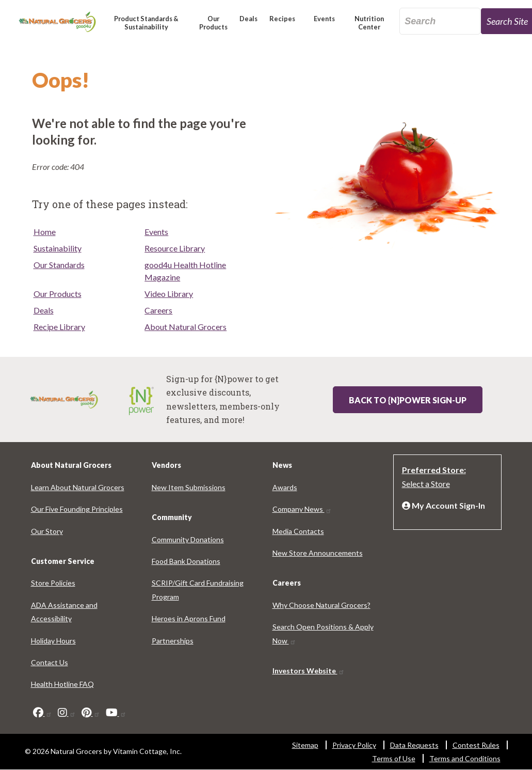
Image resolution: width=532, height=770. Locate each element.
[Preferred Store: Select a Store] (447, 476)
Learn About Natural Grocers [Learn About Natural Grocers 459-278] (78, 487)
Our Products (58, 294)
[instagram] (67, 713)
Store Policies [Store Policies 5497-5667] (53, 583)
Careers (158, 310)
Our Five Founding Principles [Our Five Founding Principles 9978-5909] (77, 509)
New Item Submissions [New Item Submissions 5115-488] (189, 487)
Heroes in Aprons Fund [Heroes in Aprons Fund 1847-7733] (189, 618)
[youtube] (116, 713)
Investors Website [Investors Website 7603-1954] (309, 671)
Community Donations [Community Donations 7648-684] (188, 539)
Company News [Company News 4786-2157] (302, 509)
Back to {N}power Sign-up (408, 400)
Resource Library (175, 248)
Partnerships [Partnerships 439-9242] (173, 641)
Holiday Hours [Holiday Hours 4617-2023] (53, 641)
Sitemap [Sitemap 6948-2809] (305, 745)
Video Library (169, 294)
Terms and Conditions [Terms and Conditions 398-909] (465, 758)
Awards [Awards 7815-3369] (285, 487)
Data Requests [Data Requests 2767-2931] (414, 745)
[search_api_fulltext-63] (440, 21)
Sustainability (58, 248)
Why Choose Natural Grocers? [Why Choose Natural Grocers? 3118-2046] (321, 605)
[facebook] (43, 713)
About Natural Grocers (186, 327)
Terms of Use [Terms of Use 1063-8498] (394, 758)
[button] (146, 27)
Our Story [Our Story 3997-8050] (47, 531)
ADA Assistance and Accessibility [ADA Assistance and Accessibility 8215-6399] (64, 612)
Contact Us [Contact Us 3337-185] (50, 662)
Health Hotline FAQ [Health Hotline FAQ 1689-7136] (62, 684)
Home (45, 232)
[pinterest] (91, 713)
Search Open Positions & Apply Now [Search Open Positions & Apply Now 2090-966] (323, 634)
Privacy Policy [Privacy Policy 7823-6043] (354, 745)
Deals (44, 310)
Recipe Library (59, 327)
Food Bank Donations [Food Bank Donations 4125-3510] (186, 561)
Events (156, 232)
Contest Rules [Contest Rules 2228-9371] (476, 745)
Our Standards (59, 265)
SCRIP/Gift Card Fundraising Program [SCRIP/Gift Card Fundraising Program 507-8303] (198, 590)
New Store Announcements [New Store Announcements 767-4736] (318, 553)
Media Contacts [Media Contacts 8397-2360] (298, 531)
